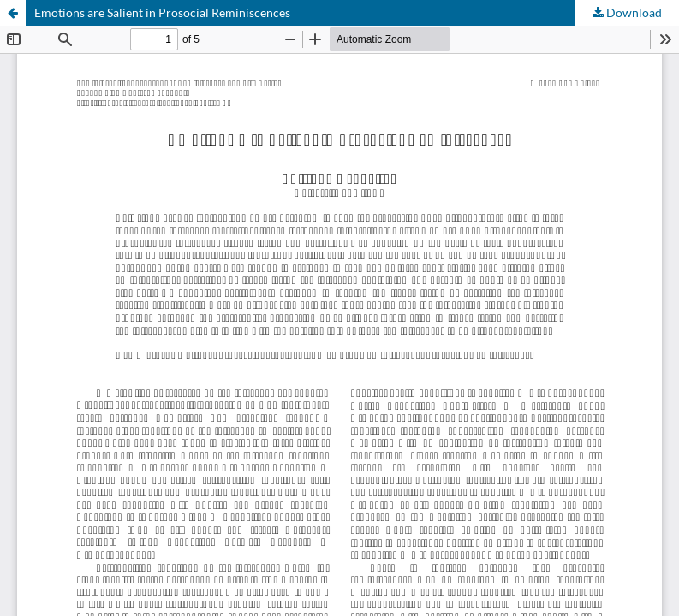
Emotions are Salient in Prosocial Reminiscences (162, 12)
